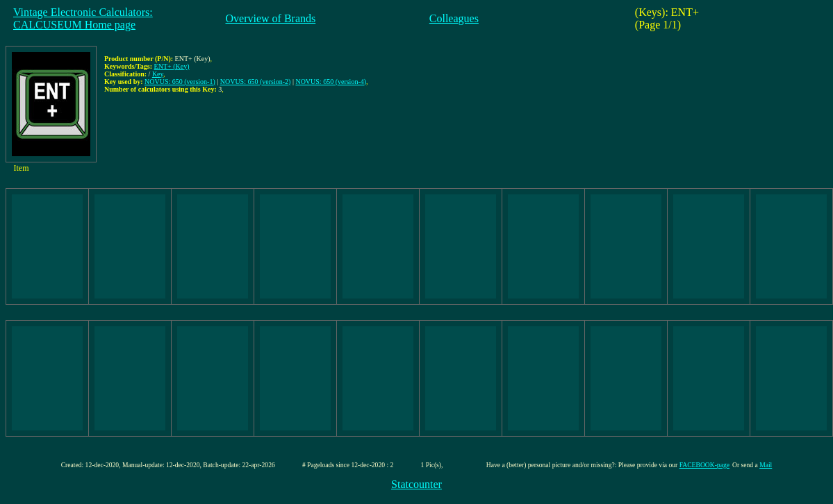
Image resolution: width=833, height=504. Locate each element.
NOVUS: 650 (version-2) (256, 82)
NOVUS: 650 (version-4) (331, 82)
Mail (766, 465)
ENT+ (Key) (172, 66)
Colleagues (454, 18)
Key (158, 74)
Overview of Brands (271, 18)
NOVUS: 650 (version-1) (180, 82)
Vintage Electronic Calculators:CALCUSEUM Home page (83, 18)
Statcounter (416, 484)
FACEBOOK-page (704, 465)
